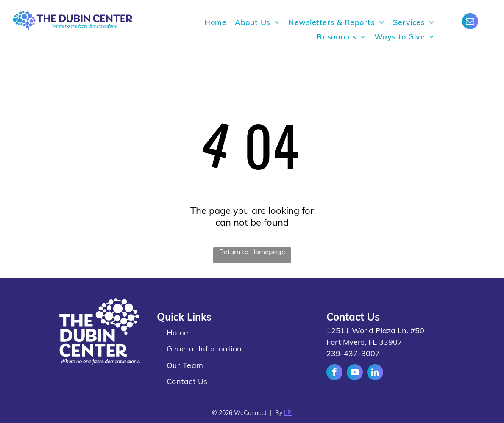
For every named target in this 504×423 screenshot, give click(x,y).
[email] (470, 22)
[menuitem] (215, 22)
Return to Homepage (252, 252)
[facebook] (334, 373)
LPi (288, 413)
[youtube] (355, 373)
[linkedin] (375, 373)
